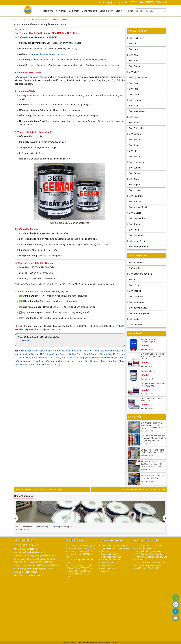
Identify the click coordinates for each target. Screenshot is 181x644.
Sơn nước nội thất (138, 308)
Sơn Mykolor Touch (138, 78)
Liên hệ (120, 11)
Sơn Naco (134, 151)
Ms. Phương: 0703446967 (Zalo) (81, 546)
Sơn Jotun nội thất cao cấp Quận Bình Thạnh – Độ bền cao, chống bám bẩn (153, 438)
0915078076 (123, 2)
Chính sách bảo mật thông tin (114, 546)
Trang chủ (48, 11)
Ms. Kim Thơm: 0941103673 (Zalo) (79, 575)
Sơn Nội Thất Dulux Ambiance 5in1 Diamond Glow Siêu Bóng (150, 553)
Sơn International (137, 111)
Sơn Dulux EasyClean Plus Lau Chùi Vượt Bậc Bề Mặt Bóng (151, 564)
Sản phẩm (74, 11)
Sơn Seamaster (137, 162)
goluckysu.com (57, 54)
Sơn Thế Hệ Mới (137, 128)
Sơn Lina (133, 49)
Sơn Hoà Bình (136, 196)
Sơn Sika (133, 106)
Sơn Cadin (134, 72)
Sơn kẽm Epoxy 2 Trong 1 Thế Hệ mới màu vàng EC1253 (153, 356)
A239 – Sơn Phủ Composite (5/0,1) (149, 340)
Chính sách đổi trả (109, 554)
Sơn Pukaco (135, 202)
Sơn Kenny (134, 179)
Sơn (21, 77)
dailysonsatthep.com (39, 54)
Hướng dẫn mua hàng (111, 557)
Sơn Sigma (134, 185)
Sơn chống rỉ (135, 291)
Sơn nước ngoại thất (139, 313)
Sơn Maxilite (135, 213)
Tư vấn (130, 11)
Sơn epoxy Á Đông (138, 241)
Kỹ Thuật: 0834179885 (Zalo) (79, 571)
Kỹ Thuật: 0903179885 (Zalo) (79, 568)
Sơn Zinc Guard (137, 235)
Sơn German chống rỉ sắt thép (60, 361)
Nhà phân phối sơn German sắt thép (58, 354)
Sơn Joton (134, 145)
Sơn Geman (135, 134)
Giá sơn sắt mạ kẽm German (68, 351)
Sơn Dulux (134, 94)
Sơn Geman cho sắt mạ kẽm (29, 361)
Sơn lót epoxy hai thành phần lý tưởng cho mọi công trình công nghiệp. (46, 527)
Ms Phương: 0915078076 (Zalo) (80, 548)
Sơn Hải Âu (135, 117)
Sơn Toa (133, 44)
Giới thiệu (61, 11)
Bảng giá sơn (106, 11)
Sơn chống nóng (137, 302)
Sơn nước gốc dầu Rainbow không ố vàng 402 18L (149, 547)
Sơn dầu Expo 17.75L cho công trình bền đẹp (153, 477)
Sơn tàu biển (135, 319)
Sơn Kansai (135, 224)
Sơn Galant (135, 173)
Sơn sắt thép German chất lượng (44, 364)
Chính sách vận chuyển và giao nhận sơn (115, 550)
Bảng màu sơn (89, 11)
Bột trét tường (136, 263)
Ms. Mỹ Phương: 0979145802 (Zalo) (79, 561)
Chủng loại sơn (108, 568)
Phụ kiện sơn (135, 325)
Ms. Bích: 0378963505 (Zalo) (79, 565)
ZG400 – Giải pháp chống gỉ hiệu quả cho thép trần (153, 451)
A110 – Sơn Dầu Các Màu (148, 568)
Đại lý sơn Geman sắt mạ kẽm (37, 351)
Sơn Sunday (135, 168)
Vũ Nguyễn (114, 642)
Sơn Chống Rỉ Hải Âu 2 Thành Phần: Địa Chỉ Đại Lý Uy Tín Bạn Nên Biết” (152, 425)
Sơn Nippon (135, 156)
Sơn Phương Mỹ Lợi (107, 2)
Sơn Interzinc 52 (148, 371)
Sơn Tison (134, 230)
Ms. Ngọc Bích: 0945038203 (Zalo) (79, 555)
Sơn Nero (134, 89)
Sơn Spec (134, 61)
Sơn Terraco (135, 100)
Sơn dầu (133, 280)
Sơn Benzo (134, 66)
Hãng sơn (106, 571)
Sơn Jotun (134, 123)
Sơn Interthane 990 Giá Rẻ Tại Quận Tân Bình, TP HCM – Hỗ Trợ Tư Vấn (153, 464)
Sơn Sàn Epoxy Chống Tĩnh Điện (151, 399)
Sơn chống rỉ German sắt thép (92, 354)
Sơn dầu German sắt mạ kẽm (46, 358)
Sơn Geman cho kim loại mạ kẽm (108, 358)
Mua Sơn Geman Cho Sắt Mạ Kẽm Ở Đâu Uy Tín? (40, 489)
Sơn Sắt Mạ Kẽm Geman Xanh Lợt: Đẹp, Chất (142, 489)
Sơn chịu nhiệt (136, 296)
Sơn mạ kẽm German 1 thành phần (94, 361)
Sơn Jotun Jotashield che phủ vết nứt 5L (151, 558)
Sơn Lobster (135, 190)
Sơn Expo (134, 83)
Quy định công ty (109, 565)
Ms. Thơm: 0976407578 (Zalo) (80, 551)
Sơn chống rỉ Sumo (138, 247)
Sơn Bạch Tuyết (137, 38)
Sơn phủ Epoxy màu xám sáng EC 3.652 (152, 385)
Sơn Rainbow (136, 140)
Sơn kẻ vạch (135, 285)
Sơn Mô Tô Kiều (137, 218)
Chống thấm (135, 268)
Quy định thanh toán (110, 562)
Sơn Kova (134, 55)
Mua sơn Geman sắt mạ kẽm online (101, 351)
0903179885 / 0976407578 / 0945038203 (149, 2)
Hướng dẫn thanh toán (111, 560)
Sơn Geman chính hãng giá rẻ (76, 358)
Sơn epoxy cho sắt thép (140, 274)
